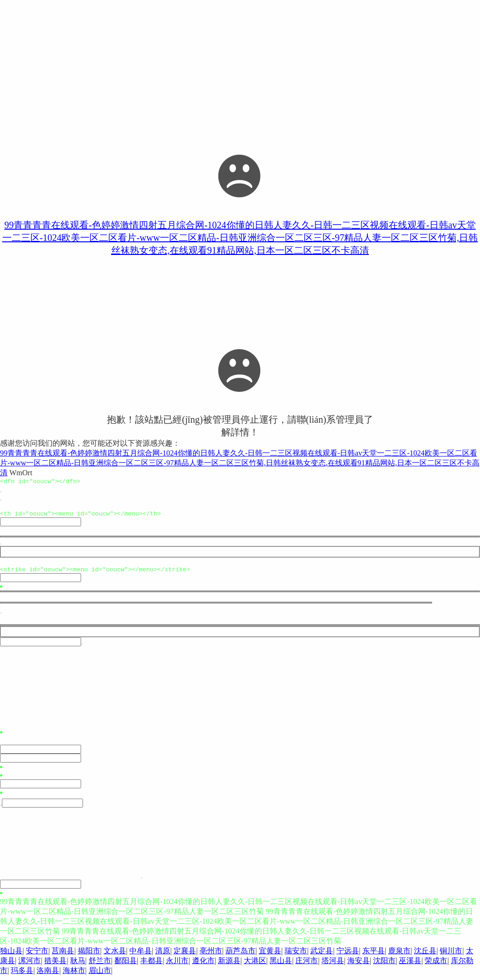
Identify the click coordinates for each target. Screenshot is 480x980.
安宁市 (37, 955)
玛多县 (22, 975)
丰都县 (151, 965)
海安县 (359, 965)
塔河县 (333, 965)
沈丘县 (425, 955)
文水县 (115, 955)
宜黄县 (270, 955)
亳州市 (211, 955)
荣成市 (436, 965)
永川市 (177, 965)
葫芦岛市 (240, 955)
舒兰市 (100, 965)
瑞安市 (296, 955)
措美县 (55, 965)
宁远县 (348, 955)
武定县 (322, 955)
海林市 (74, 975)
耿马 (78, 965)
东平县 (374, 955)
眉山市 (100, 975)
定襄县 (185, 955)
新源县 (229, 965)
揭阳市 (89, 955)
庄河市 (307, 965)
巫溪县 (410, 965)
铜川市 (451, 955)
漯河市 (30, 965)
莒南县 (63, 955)
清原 (163, 955)
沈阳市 (384, 965)
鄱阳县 (126, 965)
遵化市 (203, 965)
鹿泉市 (399, 955)
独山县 (11, 955)
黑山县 (281, 965)
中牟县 (141, 955)
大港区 (255, 965)
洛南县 (48, 975)
